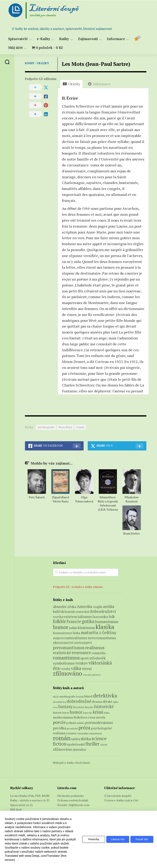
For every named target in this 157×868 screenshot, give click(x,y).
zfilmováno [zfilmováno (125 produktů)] (68, 673)
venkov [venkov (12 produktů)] (82, 663)
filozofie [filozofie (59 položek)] (89, 707)
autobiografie (46, 427)
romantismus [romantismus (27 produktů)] (66, 658)
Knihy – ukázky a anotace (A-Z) (30, 800)
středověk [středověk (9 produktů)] (98, 658)
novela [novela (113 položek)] (100, 717)
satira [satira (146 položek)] (76, 739)
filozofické (65, 427)
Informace (116, 39)
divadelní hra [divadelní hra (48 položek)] (59, 702)
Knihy (64, 39)
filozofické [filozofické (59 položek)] (79, 707)
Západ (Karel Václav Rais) (61, 499)
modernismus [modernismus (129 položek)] (63, 717)
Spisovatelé (18, 39)
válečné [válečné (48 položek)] (104, 745)
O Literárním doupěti (118, 796)
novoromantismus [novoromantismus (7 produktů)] (102, 638)
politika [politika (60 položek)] (81, 723)
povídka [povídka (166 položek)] (59, 728)
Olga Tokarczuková (84, 499)
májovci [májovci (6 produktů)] (59, 638)
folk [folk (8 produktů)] (112, 617)
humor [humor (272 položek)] (76, 712)
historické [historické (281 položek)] (104, 707)
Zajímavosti (88, 39)
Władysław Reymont (132, 499)
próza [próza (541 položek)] (84, 728)
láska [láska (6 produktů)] (76, 633)
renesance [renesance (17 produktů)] (81, 653)
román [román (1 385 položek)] (62, 738)
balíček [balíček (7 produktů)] (58, 612)
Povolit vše (141, 839)
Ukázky (43, 63)
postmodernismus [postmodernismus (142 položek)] (99, 723)
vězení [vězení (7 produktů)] (87, 669)
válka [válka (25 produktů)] (76, 668)
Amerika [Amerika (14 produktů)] (85, 606)
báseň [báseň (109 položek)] (89, 696)
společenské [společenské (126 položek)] (76, 744)
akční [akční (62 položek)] (56, 696)
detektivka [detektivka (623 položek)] (105, 696)
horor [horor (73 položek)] (66, 713)
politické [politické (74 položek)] (71, 723)
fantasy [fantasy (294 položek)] (65, 706)
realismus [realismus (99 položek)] (59, 733)
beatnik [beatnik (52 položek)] (80, 697)
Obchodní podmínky (71, 796)
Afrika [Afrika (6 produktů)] (72, 607)
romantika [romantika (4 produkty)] (99, 653)
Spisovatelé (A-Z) (21, 805)
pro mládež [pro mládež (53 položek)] (72, 728)
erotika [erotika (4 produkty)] (58, 617)
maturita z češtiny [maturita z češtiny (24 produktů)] (99, 632)
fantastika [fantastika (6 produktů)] (100, 617)
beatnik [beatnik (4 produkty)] (70, 612)
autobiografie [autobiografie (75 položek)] (67, 696)
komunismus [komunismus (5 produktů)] (62, 633)
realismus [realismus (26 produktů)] (95, 647)
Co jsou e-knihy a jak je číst (121, 800)
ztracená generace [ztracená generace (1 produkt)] (92, 675)
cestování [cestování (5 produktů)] (82, 612)
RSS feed (16, 809)
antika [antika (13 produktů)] (109, 606)
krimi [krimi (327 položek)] (98, 712)
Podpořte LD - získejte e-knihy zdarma (78, 587)
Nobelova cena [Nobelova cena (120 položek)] (84, 717)
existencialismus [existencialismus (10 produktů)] (78, 616)
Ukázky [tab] (71, 84)
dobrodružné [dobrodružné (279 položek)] (79, 701)
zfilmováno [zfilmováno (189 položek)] (63, 749)
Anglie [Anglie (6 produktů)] (98, 607)
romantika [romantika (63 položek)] (83, 733)
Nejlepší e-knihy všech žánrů (71, 763)
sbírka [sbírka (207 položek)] (86, 739)
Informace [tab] (99, 84)
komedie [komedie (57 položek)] (88, 713)
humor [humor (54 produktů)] (61, 627)
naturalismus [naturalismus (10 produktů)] (76, 638)
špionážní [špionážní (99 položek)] (79, 750)
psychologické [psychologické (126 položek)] (101, 728)
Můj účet (15, 48)
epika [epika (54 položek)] (116, 702)
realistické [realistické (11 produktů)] (62, 653)
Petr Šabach (37, 497)
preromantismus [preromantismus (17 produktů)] (69, 648)
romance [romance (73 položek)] (71, 733)
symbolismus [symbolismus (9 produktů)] (64, 663)
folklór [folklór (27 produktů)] (59, 621)
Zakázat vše (115, 839)
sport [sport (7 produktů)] (85, 658)
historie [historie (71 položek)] (57, 713)
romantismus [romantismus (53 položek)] (95, 733)
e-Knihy (43, 39)
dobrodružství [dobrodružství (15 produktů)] (103, 611)
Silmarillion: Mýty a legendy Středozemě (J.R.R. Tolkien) (108, 503)
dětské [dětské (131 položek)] (107, 702)
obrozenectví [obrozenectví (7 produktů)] (63, 643)
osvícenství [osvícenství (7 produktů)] (83, 643)
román (80, 427)
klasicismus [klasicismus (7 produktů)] (86, 628)
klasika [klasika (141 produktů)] (105, 627)
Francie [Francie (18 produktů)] (74, 622)
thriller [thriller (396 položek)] (93, 744)
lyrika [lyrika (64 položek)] (107, 713)
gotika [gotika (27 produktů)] (88, 621)
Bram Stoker (132, 533)
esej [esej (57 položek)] (55, 707)
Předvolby (89, 839)
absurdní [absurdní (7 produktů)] (60, 607)
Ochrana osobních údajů (73, 800)
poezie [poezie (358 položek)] (59, 722)
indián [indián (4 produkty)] (73, 628)
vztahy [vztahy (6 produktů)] (65, 669)
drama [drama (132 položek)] (97, 702)
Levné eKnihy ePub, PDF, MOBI (30, 796)
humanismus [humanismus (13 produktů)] (107, 622)
